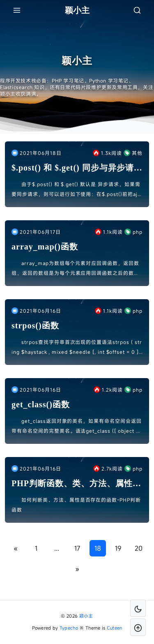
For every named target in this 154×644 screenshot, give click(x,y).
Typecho (69, 628)
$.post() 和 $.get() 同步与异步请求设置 (77, 168)
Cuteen (115, 628)
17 (77, 548)
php (133, 232)
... (57, 548)
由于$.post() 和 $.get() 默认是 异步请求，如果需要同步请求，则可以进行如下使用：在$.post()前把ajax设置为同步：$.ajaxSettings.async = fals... (76, 190)
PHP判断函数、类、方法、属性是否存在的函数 (76, 484)
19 (118, 548)
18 (98, 548)
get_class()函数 (41, 404)
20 (139, 548)
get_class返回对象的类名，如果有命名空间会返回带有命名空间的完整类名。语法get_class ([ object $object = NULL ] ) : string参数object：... (77, 427)
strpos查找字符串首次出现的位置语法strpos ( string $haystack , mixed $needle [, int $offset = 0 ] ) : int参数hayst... (77, 348)
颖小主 (86, 616)
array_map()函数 (45, 247)
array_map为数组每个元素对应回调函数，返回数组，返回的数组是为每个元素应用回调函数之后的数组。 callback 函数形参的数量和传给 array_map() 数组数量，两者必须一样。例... (76, 269)
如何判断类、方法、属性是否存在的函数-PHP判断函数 (76, 505)
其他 (133, 153)
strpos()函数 (35, 325)
